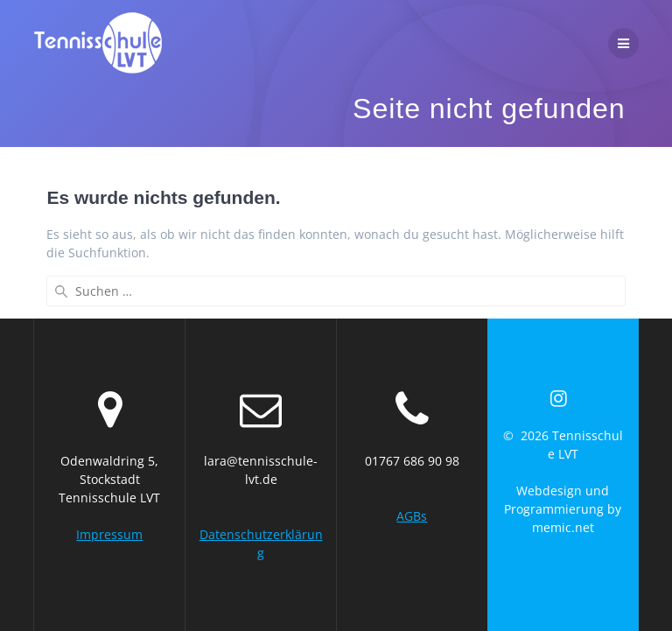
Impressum (109, 534)
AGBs (412, 516)
